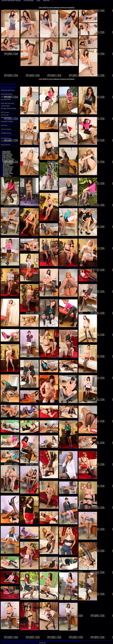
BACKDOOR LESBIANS (7, 121)
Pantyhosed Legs (8, 168)
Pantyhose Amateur (8, 163)
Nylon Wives (6, 166)
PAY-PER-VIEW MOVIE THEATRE (11, 1)
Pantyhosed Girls (8, 164)
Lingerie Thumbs (7, 156)
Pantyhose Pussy (8, 169)
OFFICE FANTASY (6, 145)
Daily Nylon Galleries (8, 160)
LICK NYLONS (5, 115)
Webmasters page (42, 643)
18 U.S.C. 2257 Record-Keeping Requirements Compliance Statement (14, 636)
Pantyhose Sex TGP (8, 162)
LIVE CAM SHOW (29, 1)
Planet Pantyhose (7, 154)
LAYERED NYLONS (6, 133)
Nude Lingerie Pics (7, 155)
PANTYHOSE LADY (6, 141)
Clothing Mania (6, 153)
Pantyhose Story (7, 171)
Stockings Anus (7, 176)
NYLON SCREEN (5, 106)
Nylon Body (6, 175)
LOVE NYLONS (5, 112)
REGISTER (46, 1)
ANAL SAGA (4, 125)
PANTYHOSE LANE (6, 138)
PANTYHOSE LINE (6, 99)
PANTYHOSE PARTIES (7, 94)
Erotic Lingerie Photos (8, 159)
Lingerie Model (6, 151)
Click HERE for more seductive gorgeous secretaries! (57, 7)
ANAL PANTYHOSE (6, 129)
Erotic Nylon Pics (7, 158)
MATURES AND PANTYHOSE (9, 109)
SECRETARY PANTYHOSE (8, 90)
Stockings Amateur (8, 173)
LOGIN (38, 1)
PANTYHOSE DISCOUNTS (8, 103)
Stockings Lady (7, 172)
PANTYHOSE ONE (6, 97)
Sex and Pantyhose (8, 167)
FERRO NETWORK (6, 118)
